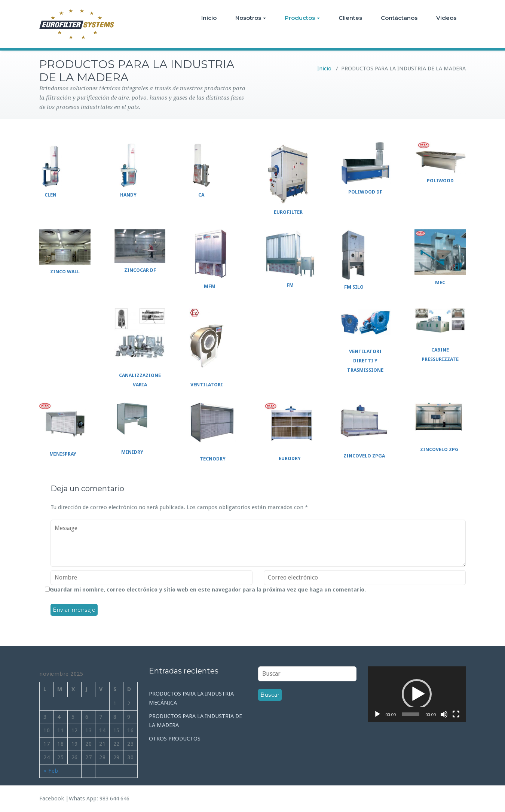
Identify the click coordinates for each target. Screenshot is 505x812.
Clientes (350, 18)
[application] (417, 694)
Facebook (52, 799)
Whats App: (84, 799)
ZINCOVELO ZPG (439, 449)
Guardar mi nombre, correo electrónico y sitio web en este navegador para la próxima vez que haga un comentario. (208, 590)
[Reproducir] (377, 714)
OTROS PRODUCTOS (175, 739)
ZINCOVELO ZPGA (364, 456)
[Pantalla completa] (456, 714)
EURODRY (290, 458)
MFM (210, 286)
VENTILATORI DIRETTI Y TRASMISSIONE (365, 361)
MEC (440, 282)
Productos (302, 18)
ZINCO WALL (65, 272)
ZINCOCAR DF (140, 270)
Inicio (209, 18)
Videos (446, 18)
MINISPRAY (63, 454)
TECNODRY (213, 459)
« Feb (51, 771)
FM (290, 285)
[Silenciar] (444, 714)
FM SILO (354, 287)
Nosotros (251, 18)
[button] (417, 694)
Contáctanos (399, 18)
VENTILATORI (207, 385)
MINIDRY (132, 452)
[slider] (411, 714)
